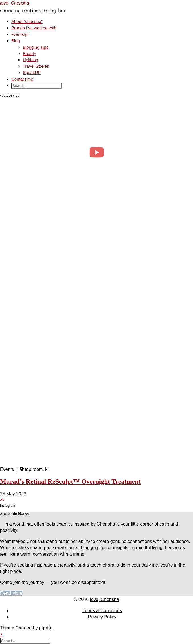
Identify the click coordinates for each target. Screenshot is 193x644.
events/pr (20, 34)
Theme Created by (26, 628)
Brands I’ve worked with (34, 28)
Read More (11, 593)
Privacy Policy (102, 617)
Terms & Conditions (102, 611)
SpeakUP (32, 72)
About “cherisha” (27, 21)
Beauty (29, 53)
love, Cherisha (14, 3)
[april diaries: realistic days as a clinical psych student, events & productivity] (96, 152)
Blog (16, 41)
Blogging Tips (36, 47)
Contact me (22, 79)
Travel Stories (36, 66)
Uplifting (30, 60)
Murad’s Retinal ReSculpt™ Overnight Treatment (70, 482)
